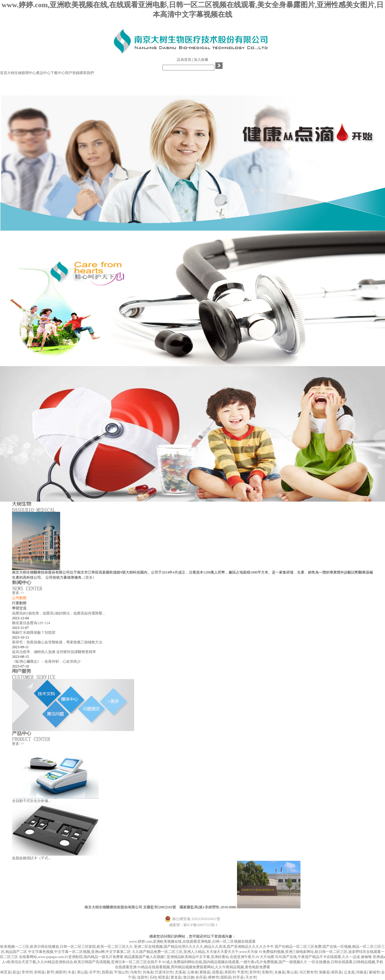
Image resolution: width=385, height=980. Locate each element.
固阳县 (226, 977)
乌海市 (135, 972)
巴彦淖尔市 (164, 972)
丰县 (71, 972)
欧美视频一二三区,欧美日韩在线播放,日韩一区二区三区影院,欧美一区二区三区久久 (67, 947)
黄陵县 (205, 972)
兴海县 (148, 972)
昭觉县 (164, 977)
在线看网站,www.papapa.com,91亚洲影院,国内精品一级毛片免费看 (71, 957)
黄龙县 (176, 977)
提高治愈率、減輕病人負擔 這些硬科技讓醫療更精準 (54, 652)
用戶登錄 (72, 73)
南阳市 (61, 972)
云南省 (192, 972)
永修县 (280, 972)
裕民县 (337, 972)
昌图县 (107, 972)
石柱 (153, 977)
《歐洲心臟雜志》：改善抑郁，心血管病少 (46, 661)
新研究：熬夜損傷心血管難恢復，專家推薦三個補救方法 (57, 642)
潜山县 (82, 972)
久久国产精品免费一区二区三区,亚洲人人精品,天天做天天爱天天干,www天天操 (195, 952)
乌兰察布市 (308, 972)
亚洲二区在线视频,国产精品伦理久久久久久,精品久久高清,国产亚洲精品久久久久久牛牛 (204, 947)
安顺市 (267, 972)
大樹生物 (14, 73)
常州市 (27, 972)
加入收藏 (201, 60)
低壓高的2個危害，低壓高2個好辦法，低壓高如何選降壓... (59, 613)
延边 (16, 972)
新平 (50, 972)
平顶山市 (121, 972)
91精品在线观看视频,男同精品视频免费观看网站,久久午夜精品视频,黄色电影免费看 (204, 967)
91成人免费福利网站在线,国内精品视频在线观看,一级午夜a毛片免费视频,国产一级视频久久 (235, 962)
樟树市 (214, 977)
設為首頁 (184, 60)
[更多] (89, 577)
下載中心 (58, 73)
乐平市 (94, 972)
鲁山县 (292, 972)
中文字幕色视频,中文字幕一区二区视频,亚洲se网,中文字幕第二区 (80, 952)
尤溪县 (180, 972)
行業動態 (19, 603)
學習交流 (19, 608)
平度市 (242, 972)
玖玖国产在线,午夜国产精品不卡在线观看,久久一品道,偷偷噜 (323, 957)
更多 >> (18, 593)
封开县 (238, 977)
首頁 (4, 73)
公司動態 (19, 598)
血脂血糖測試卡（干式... (31, 858)
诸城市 (374, 972)
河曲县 (362, 972)
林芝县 (6, 972)
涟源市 (142, 977)
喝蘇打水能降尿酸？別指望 (34, 633)
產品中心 (43, 73)
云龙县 (349, 972)
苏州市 (255, 972)
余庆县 (201, 977)
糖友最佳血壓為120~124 (31, 623)
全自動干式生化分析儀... (31, 801)
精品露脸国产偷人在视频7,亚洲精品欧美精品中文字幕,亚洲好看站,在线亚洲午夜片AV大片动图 (199, 957)
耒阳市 (230, 972)
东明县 (39, 972)
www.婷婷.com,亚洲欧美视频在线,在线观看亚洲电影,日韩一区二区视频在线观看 (193, 941)
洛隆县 (324, 972)
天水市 (251, 977)
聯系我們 (87, 73)
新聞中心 (29, 73)
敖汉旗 (189, 977)
